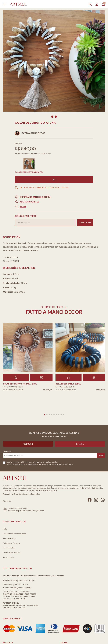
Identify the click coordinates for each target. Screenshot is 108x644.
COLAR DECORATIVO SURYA (68, 384)
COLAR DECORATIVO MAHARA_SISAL (20, 384)
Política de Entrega (11, 543)
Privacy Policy (9, 548)
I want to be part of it (12, 553)
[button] (54, 206)
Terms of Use (9, 557)
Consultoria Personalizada (15, 534)
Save (101, 455)
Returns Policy (9, 538)
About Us (7, 501)
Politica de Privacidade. (63, 464)
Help (5, 529)
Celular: (7, 451)
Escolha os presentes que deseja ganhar (26, 511)
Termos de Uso (45, 464)
